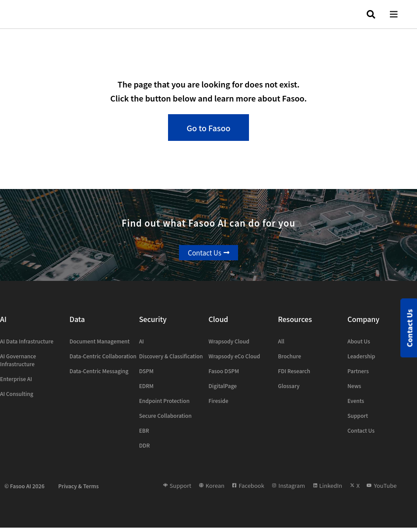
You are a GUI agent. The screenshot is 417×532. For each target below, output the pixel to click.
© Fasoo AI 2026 (25, 490)
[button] (400, 14)
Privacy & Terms (79, 490)
